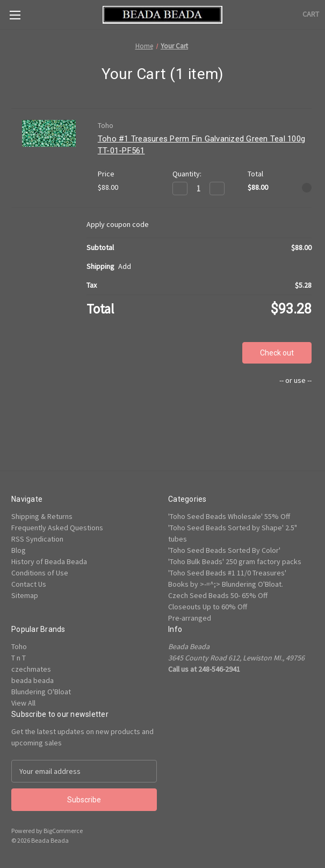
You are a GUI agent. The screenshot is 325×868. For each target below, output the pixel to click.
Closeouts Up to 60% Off (208, 607)
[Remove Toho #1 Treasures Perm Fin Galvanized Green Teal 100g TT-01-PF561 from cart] (307, 188)
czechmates (31, 669)
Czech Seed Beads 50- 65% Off (218, 595)
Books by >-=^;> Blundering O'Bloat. (226, 584)
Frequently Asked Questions (57, 528)
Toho (19, 646)
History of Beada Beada (49, 561)
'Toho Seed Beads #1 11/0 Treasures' (227, 573)
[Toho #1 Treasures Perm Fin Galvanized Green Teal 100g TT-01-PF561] (198, 188)
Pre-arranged (190, 618)
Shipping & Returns (42, 516)
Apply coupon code (118, 224)
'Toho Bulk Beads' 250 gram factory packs (235, 561)
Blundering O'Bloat (41, 692)
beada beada (32, 680)
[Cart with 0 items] (311, 14)
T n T (19, 658)
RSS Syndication (37, 539)
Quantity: (187, 174)
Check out (277, 353)
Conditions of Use (40, 573)
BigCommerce (63, 831)
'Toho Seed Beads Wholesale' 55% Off (229, 516)
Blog (19, 550)
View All (23, 703)
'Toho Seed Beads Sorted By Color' (224, 550)
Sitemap (25, 595)
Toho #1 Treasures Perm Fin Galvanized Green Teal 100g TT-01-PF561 (201, 145)
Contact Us (29, 584)
